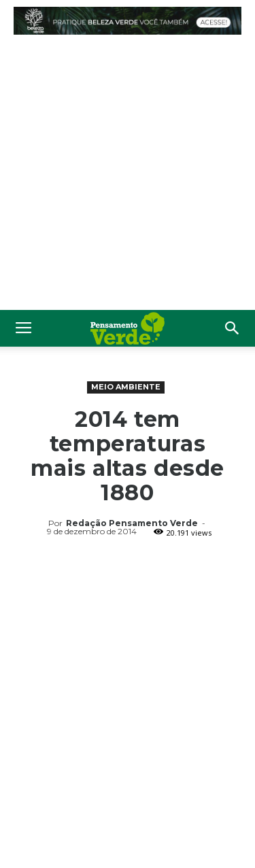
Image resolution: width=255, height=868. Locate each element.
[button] (233, 328)
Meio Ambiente (126, 387)
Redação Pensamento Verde (132, 523)
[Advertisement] (128, 176)
